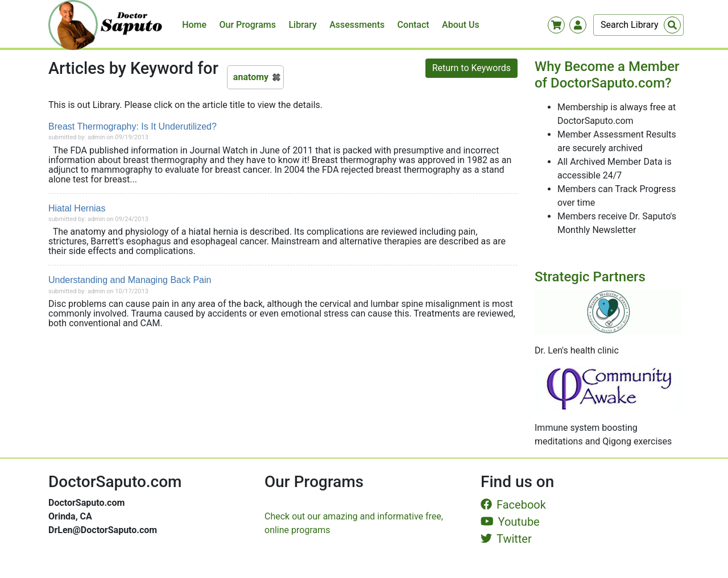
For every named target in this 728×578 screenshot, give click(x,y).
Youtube (510, 522)
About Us (461, 25)
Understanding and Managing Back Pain (130, 280)
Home (194, 25)
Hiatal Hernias (77, 208)
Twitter (506, 539)
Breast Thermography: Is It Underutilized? (133, 126)
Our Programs (248, 25)
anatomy (251, 77)
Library (302, 25)
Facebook (513, 505)
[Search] (638, 25)
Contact (413, 25)
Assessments (357, 25)
